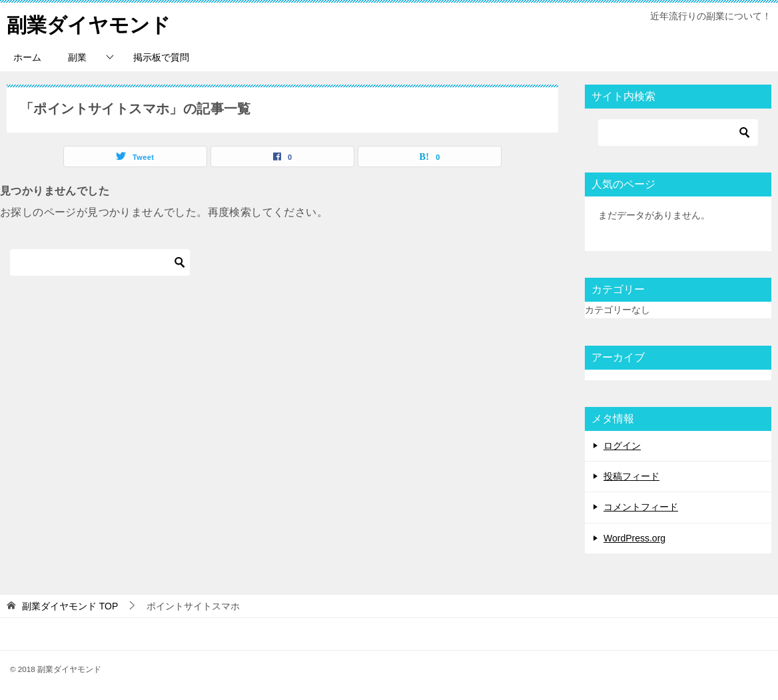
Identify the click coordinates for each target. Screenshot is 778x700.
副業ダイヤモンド (89, 23)
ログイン (622, 445)
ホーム (27, 57)
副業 (77, 57)
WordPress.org (634, 537)
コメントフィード (641, 507)
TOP (70, 605)
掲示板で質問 (161, 57)
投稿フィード (631, 476)
